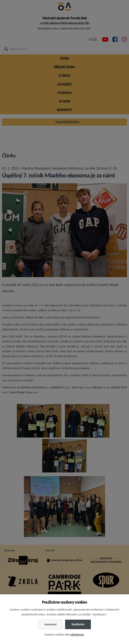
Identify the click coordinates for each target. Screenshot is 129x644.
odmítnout (77, 634)
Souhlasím (78, 624)
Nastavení (51, 624)
